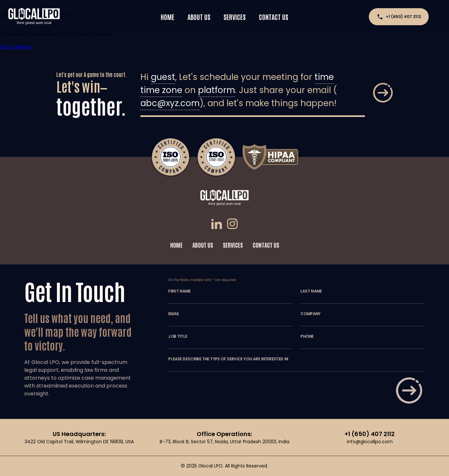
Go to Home (16, 47)
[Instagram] (232, 225)
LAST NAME (311, 291)
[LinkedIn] (218, 225)
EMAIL (174, 314)
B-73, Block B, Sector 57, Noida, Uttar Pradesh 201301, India (224, 442)
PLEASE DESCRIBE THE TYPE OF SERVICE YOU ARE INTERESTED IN (228, 359)
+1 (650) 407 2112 (399, 17)
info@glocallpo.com (370, 442)
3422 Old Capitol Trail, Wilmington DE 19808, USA (79, 442)
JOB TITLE (178, 337)
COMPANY (311, 314)
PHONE (307, 337)
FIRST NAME (179, 291)
